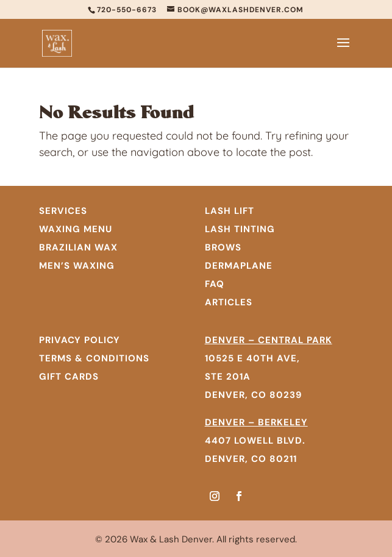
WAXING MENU (76, 229)
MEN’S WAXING (77, 266)
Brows (223, 247)
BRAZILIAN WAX (78, 247)
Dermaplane (239, 266)
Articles (229, 302)
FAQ (215, 284)
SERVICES (63, 211)
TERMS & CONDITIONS (94, 358)
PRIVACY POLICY (80, 340)
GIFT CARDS (69, 377)
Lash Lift (230, 211)
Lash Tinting (240, 229)
